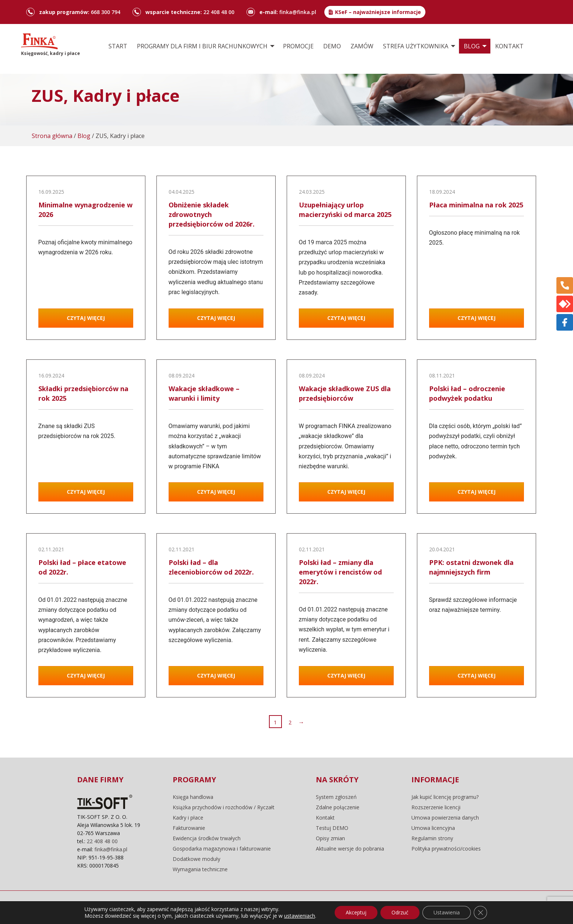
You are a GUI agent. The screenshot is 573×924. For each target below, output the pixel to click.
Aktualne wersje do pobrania (350, 849)
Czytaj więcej (86, 318)
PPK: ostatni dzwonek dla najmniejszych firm (471, 567)
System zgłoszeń (336, 797)
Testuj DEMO (332, 828)
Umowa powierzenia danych (445, 818)
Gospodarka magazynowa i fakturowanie (222, 849)
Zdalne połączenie (338, 807)
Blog (472, 46)
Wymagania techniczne (200, 869)
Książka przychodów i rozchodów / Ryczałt (224, 807)
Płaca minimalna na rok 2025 (476, 205)
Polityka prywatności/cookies (446, 849)
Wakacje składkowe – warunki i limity (204, 393)
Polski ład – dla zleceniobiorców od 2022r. (211, 567)
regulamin (130, 907)
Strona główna (52, 136)
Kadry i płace (188, 818)
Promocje (298, 46)
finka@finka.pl (298, 12)
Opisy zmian (330, 838)
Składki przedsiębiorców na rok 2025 (83, 393)
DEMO (332, 46)
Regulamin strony (432, 838)
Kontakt (509, 46)
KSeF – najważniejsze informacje (378, 12)
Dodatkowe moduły (196, 859)
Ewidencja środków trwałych (207, 838)
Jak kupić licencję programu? (445, 797)
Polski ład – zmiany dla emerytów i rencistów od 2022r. (340, 572)
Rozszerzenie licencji (436, 807)
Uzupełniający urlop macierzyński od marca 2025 (345, 210)
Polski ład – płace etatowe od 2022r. (82, 567)
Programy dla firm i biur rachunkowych (202, 46)
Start (118, 46)
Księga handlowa (193, 797)
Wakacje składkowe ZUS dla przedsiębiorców (345, 393)
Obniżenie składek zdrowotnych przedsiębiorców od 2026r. (212, 214)
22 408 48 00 (219, 12)
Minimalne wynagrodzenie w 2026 (85, 210)
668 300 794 (106, 12)
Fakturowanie (189, 828)
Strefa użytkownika (416, 46)
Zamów (362, 46)
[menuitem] (118, 46)
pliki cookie (167, 907)
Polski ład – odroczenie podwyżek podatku (467, 393)
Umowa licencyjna (433, 828)
